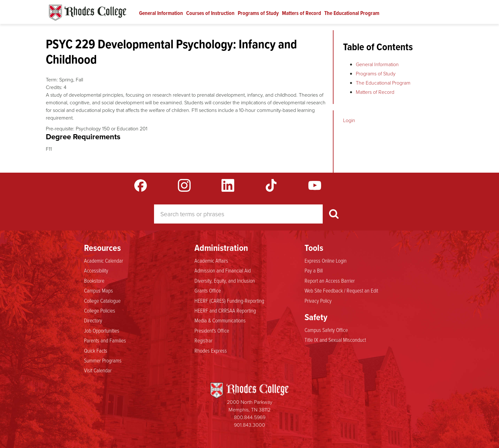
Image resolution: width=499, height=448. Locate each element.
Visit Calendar (98, 370)
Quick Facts (96, 350)
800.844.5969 (250, 417)
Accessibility (96, 270)
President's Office (212, 330)
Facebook (141, 185)
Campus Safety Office (326, 330)
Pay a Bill (314, 270)
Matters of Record (302, 13)
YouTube (315, 185)
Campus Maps (98, 290)
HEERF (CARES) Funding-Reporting (229, 300)
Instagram (184, 185)
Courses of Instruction (210, 13)
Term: (52, 80)
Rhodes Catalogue (88, 13)
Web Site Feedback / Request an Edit (341, 290)
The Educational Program (352, 13)
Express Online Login (326, 260)
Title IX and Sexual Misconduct (335, 340)
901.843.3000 (250, 425)
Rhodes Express (211, 350)
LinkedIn (228, 185)
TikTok (271, 185)
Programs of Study (258, 13)
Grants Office (208, 290)
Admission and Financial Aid (223, 270)
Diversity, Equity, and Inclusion (225, 280)
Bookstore (94, 280)
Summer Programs (103, 360)
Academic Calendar (104, 260)
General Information (161, 13)
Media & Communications (220, 320)
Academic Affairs (211, 260)
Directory (93, 320)
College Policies (100, 310)
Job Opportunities (102, 330)
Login (349, 120)
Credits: (54, 87)
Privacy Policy (318, 300)
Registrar (204, 340)
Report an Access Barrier (330, 280)
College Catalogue (102, 300)
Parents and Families (105, 340)
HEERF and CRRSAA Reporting (225, 310)
